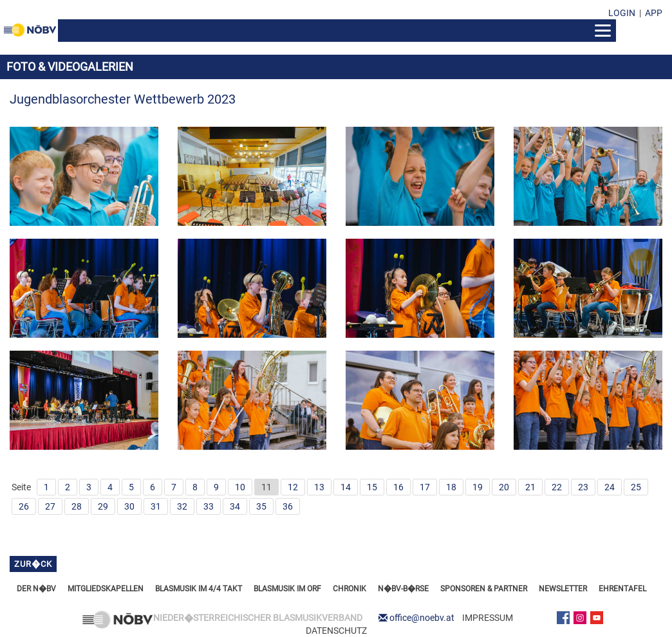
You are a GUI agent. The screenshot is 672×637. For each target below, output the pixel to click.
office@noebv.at (422, 618)
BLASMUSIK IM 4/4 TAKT (199, 589)
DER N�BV (36, 589)
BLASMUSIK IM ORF (287, 589)
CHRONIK (350, 589)
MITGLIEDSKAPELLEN (106, 589)
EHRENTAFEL (622, 589)
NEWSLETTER (563, 589)
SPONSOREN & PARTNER (484, 589)
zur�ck (33, 564)
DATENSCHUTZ (336, 631)
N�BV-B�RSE (403, 589)
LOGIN (622, 13)
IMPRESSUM (488, 618)
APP (654, 13)
